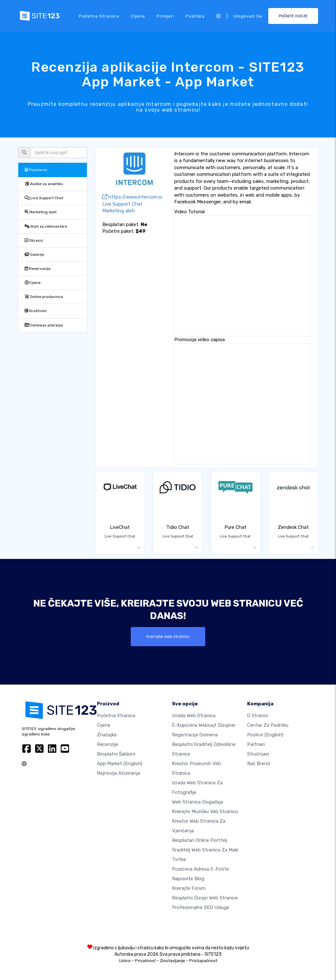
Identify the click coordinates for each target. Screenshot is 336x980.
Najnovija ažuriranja (118, 773)
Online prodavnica (44, 297)
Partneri (256, 744)
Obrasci (34, 240)
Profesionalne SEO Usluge (201, 907)
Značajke (107, 735)
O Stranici (258, 716)
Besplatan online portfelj (200, 840)
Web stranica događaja (198, 802)
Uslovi (125, 961)
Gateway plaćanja (44, 325)
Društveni (36, 311)
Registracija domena (195, 735)
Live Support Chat (44, 198)
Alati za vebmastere (46, 226)
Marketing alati (41, 212)
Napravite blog (188, 879)
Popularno (36, 170)
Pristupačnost (203, 961)
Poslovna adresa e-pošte (200, 869)
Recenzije (107, 744)
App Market (120, 764)
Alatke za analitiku (44, 184)
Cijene (138, 16)
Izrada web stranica (194, 716)
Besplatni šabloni (116, 754)
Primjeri (165, 16)
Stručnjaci (258, 754)
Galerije (34, 255)
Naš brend (258, 764)
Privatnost (145, 961)
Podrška (195, 16)
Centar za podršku (268, 725)
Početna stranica (99, 16)
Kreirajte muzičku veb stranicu (205, 811)
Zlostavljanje (172, 961)
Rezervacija (38, 269)
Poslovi (265, 735)
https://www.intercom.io (132, 197)
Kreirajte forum (189, 888)
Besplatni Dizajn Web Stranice (205, 898)
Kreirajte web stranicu (168, 637)
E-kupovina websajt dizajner (204, 725)
